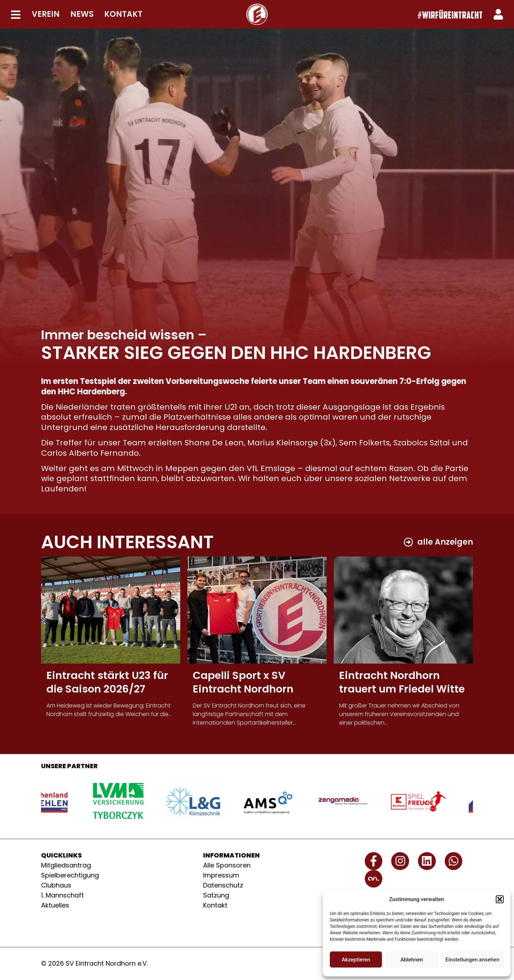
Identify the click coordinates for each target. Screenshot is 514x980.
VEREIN (46, 14)
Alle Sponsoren (227, 865)
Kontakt (215, 905)
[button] (500, 899)
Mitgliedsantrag (66, 865)
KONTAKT (123, 14)
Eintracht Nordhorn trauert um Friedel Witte (402, 682)
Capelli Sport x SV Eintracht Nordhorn (243, 682)
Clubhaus (56, 885)
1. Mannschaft (62, 895)
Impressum (221, 875)
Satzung (216, 895)
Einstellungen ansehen (472, 960)
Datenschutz (223, 885)
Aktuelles (55, 905)
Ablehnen (412, 960)
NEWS (82, 14)
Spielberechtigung (70, 875)
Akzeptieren (356, 960)
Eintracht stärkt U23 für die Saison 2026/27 (107, 682)
